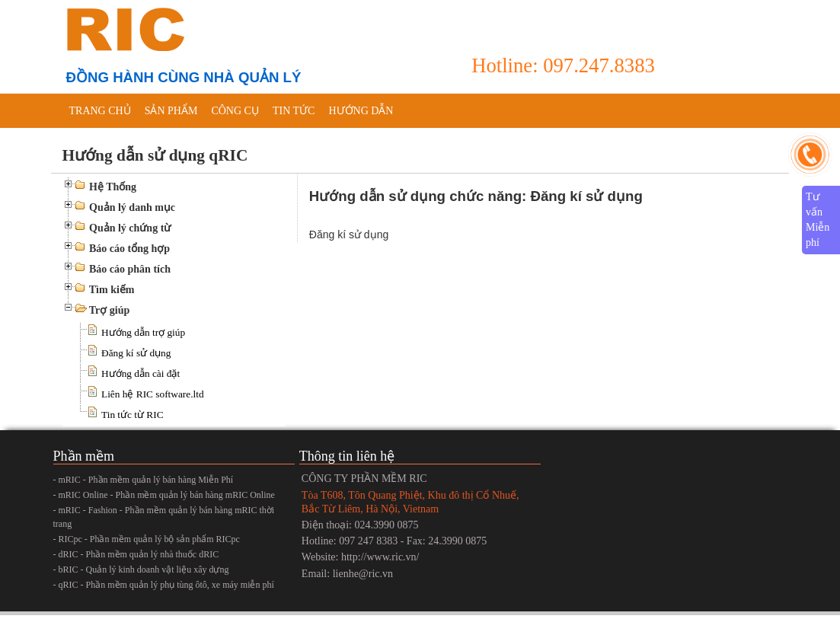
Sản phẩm (171, 111)
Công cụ (235, 111)
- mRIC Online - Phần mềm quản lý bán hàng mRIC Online (164, 495)
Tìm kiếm (112, 290)
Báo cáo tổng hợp (129, 249)
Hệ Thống (113, 187)
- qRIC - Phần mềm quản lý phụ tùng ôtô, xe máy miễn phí (164, 585)
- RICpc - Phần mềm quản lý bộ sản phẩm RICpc (147, 539)
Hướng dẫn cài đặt (141, 373)
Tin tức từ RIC (133, 415)
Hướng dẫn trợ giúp (143, 332)
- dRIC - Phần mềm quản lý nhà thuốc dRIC (136, 554)
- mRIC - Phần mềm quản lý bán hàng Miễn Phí (144, 480)
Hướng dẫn (361, 111)
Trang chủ (100, 111)
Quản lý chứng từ (130, 228)
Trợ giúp (109, 310)
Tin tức (294, 111)
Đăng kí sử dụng (136, 353)
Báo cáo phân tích (130, 269)
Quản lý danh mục (132, 207)
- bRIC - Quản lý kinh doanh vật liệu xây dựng (141, 570)
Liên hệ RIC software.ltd (153, 394)
